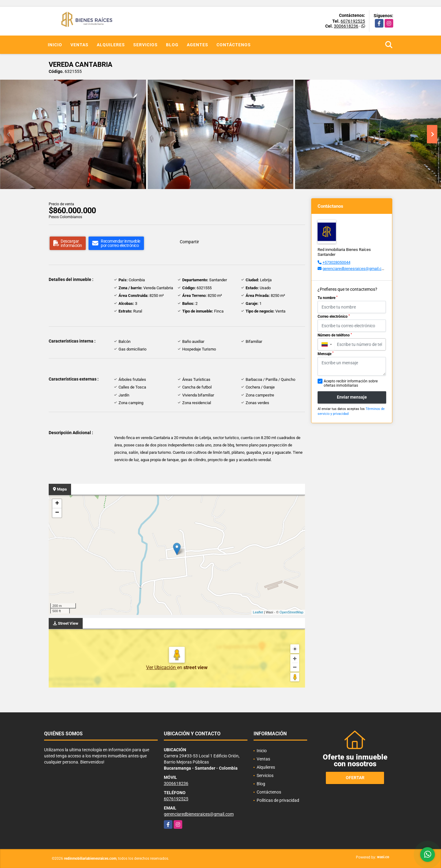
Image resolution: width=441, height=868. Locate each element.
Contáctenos (234, 45)
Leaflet (258, 612)
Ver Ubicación (162, 667)
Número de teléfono (335, 335)
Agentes (198, 45)
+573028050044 (336, 262)
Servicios (145, 45)
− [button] (57, 513)
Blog (172, 45)
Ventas (79, 45)
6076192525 (353, 21)
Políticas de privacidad (278, 800)
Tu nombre (328, 298)
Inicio (55, 45)
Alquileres (111, 45)
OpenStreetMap (292, 612)
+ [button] (57, 504)
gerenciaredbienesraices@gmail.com (355, 269)
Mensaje (326, 354)
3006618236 (346, 26)
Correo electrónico (334, 316)
